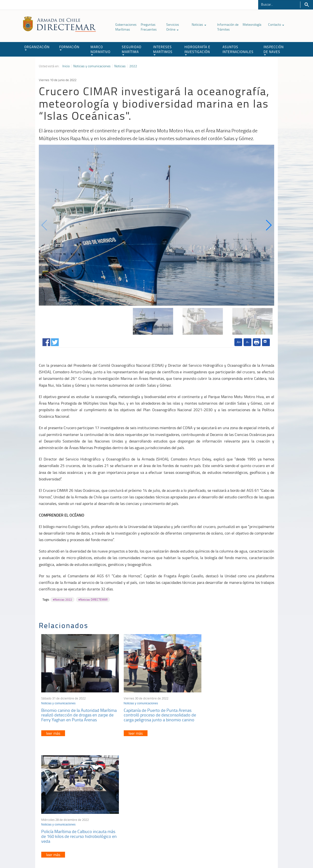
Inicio (66, 66)
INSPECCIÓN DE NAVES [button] (274, 50)
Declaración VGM (238, 810)
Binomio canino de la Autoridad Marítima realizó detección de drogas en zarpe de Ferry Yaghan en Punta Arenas (78, 712)
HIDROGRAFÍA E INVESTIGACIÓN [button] (197, 50)
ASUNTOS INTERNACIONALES (238, 49)
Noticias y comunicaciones (92, 66)
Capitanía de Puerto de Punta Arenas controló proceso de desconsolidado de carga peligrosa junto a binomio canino (156, 712)
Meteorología (252, 24)
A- (248, 342)
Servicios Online (173, 27)
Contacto (276, 24)
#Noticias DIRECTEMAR (93, 600)
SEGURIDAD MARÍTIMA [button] (132, 50)
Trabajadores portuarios (242, 804)
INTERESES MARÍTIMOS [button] (163, 50)
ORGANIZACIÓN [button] (37, 47)
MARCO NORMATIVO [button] (100, 50)
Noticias (199, 24)
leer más (53, 730)
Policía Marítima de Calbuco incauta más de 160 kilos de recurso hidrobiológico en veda (231, 712)
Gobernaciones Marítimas (126, 27)
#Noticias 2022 (62, 600)
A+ (239, 342)
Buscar (307, 5)
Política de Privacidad (70, 853)
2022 (133, 66)
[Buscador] (279, 4)
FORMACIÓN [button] (69, 47)
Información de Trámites (228, 27)
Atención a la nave (239, 798)
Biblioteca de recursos (103, 853)
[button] (268, 225)
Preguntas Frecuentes (149, 27)
